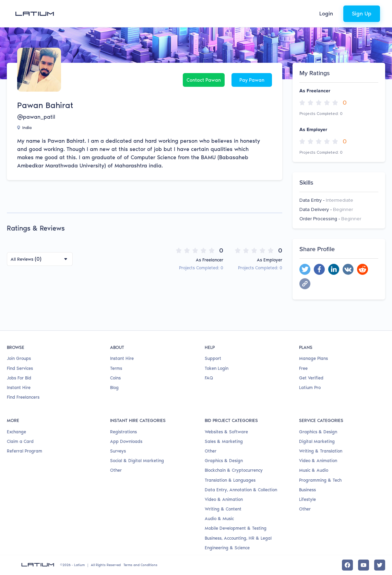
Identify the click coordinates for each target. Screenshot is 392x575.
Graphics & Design (224, 461)
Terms (116, 368)
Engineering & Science (227, 548)
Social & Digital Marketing (137, 461)
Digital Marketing (317, 441)
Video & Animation (224, 499)
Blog (114, 388)
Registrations (123, 432)
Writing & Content (223, 509)
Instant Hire (19, 388)
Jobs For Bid (19, 378)
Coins (115, 378)
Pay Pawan (252, 80)
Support (213, 358)
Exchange (16, 432)
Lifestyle (307, 499)
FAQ (209, 378)
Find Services (20, 368)
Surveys (118, 451)
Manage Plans (313, 358)
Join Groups (19, 358)
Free (303, 368)
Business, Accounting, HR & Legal (238, 538)
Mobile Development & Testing (236, 528)
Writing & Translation (321, 451)
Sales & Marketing (224, 441)
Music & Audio (314, 470)
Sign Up (362, 14)
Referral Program (25, 451)
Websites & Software (226, 432)
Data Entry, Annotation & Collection (241, 490)
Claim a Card (20, 441)
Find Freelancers (23, 397)
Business (307, 490)
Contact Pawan (204, 80)
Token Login (217, 368)
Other (116, 470)
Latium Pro (310, 388)
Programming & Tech (320, 480)
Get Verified (311, 378)
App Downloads (126, 441)
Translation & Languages (230, 480)
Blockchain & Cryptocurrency (234, 470)
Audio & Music (219, 519)
